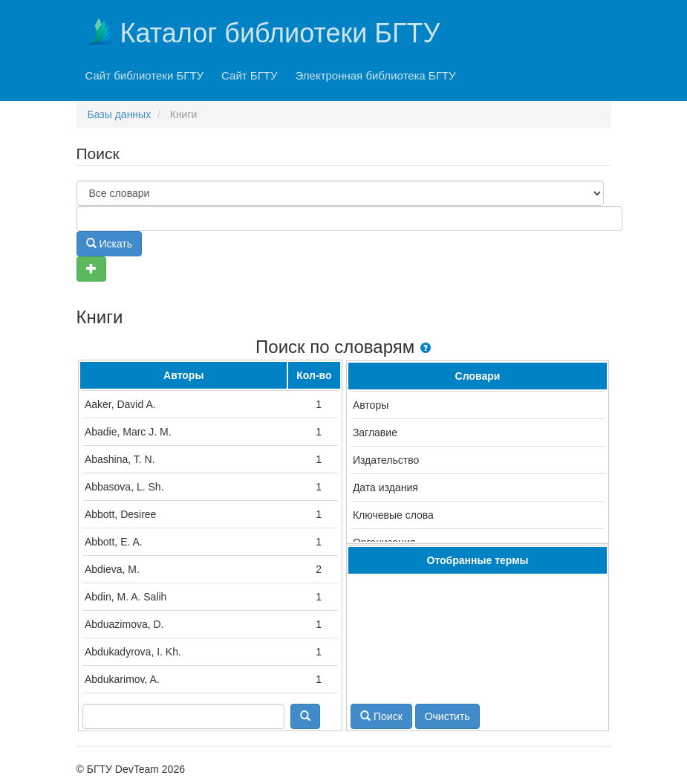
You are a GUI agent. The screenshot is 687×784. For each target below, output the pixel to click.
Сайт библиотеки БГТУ (145, 75)
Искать (110, 244)
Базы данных (120, 114)
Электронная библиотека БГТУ (376, 75)
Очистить (447, 716)
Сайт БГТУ (249, 75)
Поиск (381, 716)
